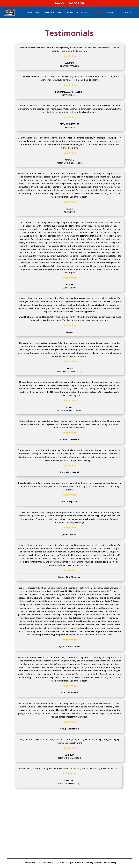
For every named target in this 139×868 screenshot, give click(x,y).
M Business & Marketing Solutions (87, 863)
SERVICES (48, 12)
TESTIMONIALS (97, 12)
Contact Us (125, 12)
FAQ (59, 12)
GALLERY (110, 12)
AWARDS (84, 12)
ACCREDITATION (71, 12)
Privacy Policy (110, 863)
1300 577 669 (76, 3)
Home (29, 12)
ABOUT (38, 12)
